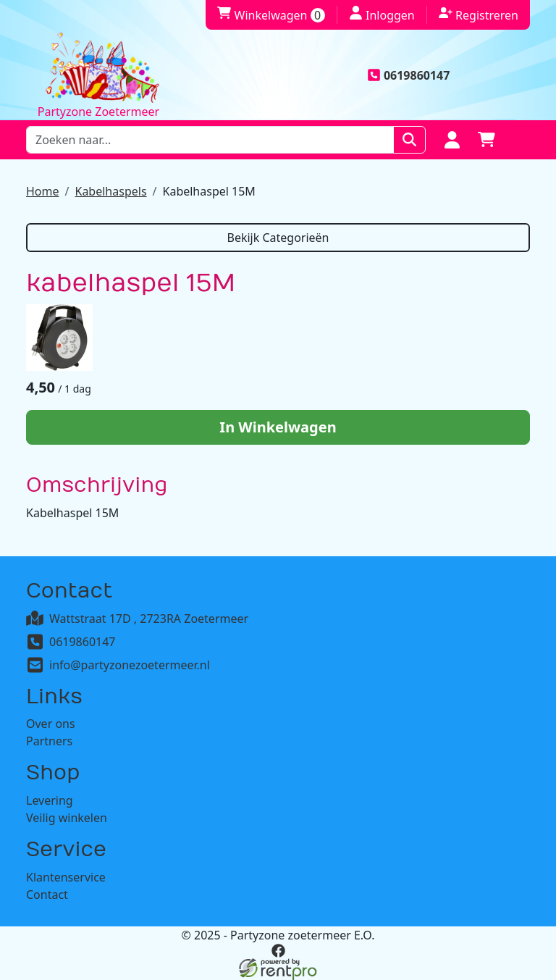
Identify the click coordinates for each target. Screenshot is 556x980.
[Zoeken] (409, 140)
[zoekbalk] (210, 140)
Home (43, 191)
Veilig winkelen (67, 818)
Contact (47, 895)
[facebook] (278, 951)
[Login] (452, 140)
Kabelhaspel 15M (209, 191)
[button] (521, 140)
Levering (50, 800)
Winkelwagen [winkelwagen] (271, 15)
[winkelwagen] (486, 140)
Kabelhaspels (110, 191)
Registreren (479, 14)
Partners (49, 741)
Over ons (51, 724)
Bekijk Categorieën (278, 238)
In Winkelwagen (278, 427)
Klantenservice (66, 877)
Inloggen (382, 14)
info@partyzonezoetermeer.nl (130, 665)
